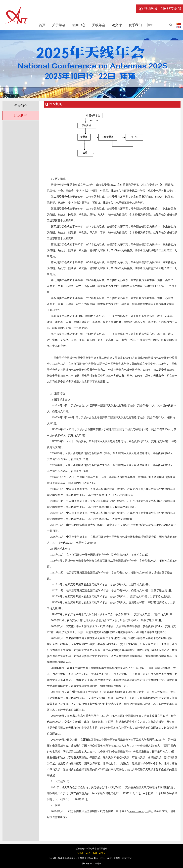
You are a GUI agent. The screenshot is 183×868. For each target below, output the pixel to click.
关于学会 (59, 25)
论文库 (117, 25)
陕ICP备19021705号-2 (92, 864)
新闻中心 (79, 25)
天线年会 (99, 25)
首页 (42, 25)
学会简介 (21, 106)
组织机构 (21, 116)
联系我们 (135, 25)
